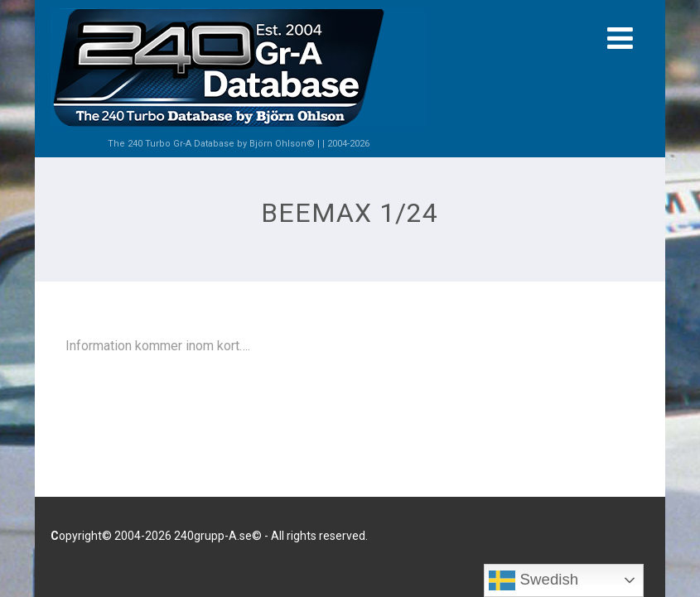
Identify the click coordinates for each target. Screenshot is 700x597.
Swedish (533, 580)
